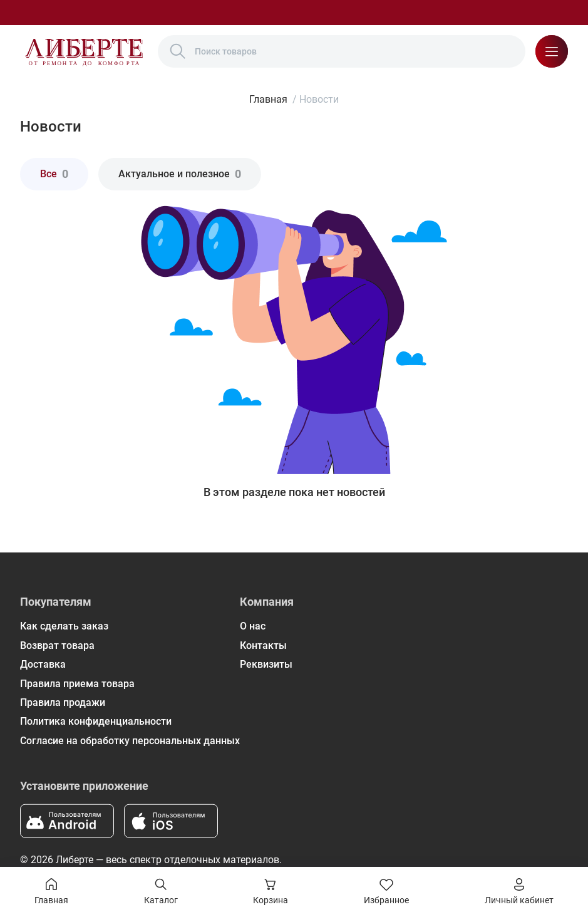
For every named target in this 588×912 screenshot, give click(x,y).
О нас (253, 626)
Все (54, 174)
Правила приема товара (77, 684)
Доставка (43, 664)
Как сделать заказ (64, 626)
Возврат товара (57, 645)
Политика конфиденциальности (96, 721)
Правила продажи (63, 702)
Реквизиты (266, 664)
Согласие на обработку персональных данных (130, 741)
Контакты (263, 645)
